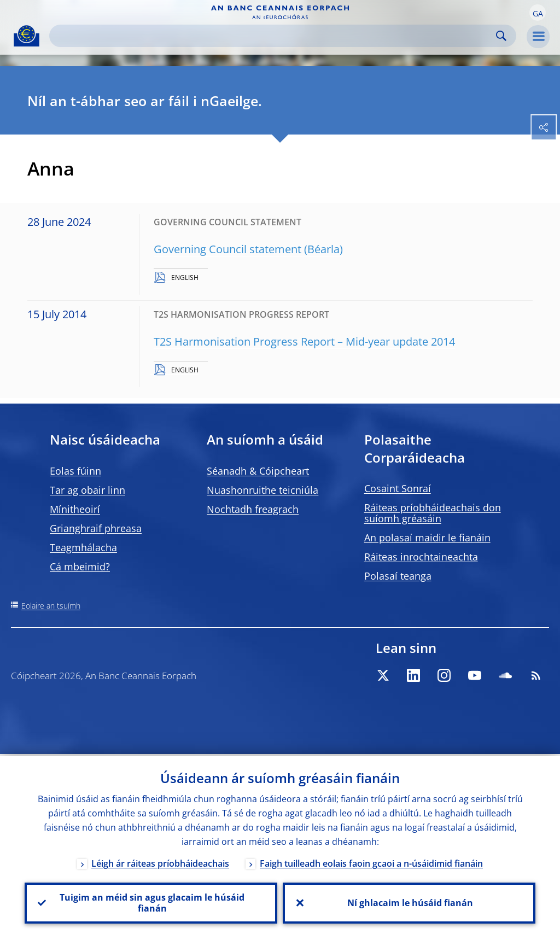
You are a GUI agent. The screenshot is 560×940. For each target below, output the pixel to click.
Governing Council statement (227, 249)
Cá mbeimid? (80, 567)
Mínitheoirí (75, 509)
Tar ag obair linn (87, 490)
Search (501, 36)
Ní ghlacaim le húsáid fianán (409, 902)
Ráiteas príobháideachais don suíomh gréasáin (433, 513)
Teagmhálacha (83, 547)
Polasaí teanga (398, 576)
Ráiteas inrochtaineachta (421, 557)
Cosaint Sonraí (398, 488)
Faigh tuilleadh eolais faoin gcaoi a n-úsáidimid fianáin (371, 862)
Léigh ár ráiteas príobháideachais (160, 862)
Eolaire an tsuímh (51, 606)
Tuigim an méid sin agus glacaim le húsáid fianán (151, 902)
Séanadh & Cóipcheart (258, 471)
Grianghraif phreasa (96, 528)
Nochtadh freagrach (253, 509)
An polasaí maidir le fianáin (427, 538)
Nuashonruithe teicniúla (262, 490)
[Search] (274, 36)
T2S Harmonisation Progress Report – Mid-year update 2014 (304, 341)
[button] (538, 13)
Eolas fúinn (75, 471)
